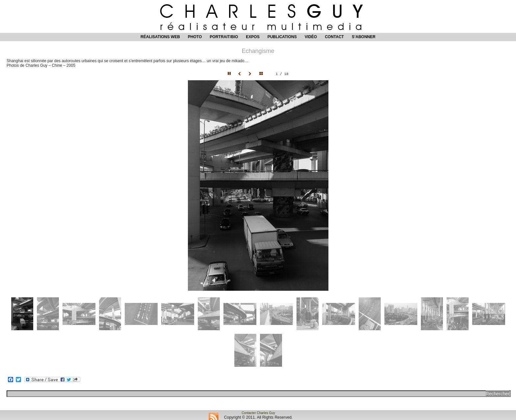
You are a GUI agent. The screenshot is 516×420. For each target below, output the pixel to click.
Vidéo (311, 37)
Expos (253, 37)
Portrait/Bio (224, 37)
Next (251, 74)
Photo (195, 37)
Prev (240, 74)
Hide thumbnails (263, 74)
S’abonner (364, 37)
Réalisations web (160, 37)
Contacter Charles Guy (258, 413)
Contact (334, 37)
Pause (230, 74)
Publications (282, 37)
